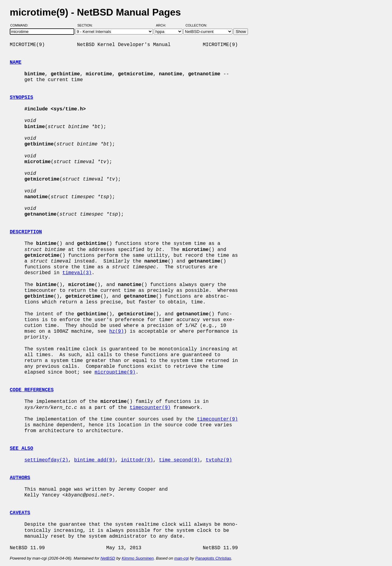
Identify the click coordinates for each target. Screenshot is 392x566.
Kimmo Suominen (138, 558)
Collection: (196, 25)
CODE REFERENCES (32, 390)
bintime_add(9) (94, 460)
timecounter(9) (150, 408)
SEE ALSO (21, 449)
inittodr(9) (137, 460)
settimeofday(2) (46, 460)
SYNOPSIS (21, 98)
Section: (86, 25)
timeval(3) (77, 273)
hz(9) (116, 331)
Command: (21, 25)
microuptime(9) (115, 372)
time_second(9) (179, 460)
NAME (16, 63)
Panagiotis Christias (213, 558)
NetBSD (108, 558)
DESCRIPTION (26, 232)
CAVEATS (20, 513)
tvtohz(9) (219, 460)
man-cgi (181, 558)
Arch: (164, 25)
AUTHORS (20, 478)
